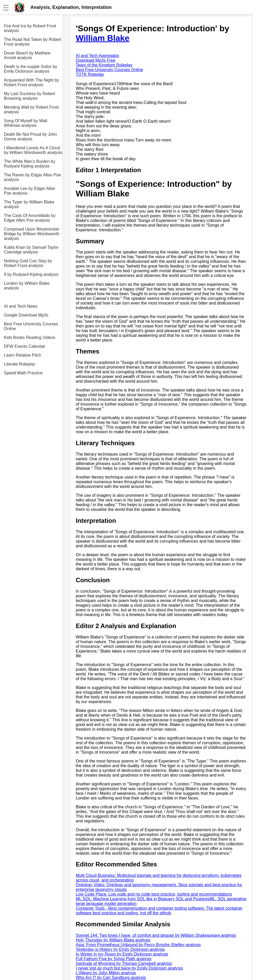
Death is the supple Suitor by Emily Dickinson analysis (31, 69)
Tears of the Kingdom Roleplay (104, 65)
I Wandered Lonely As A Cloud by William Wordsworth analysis (33, 150)
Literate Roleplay (20, 364)
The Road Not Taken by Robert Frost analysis (33, 42)
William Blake (103, 38)
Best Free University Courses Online (31, 326)
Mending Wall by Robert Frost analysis (31, 110)
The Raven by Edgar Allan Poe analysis (32, 177)
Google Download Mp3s (26, 315)
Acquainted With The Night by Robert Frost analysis (31, 82)
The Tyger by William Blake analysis (29, 204)
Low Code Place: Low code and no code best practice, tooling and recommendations (154, 894)
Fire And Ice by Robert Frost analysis (30, 28)
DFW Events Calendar (25, 346)
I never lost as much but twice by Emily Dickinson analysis (129, 968)
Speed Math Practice (23, 373)
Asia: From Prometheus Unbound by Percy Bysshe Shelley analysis (138, 945)
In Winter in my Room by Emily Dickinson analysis (122, 954)
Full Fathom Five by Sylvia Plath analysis (114, 959)
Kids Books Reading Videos (30, 337)
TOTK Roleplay (90, 74)
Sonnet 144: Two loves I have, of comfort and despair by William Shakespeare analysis (156, 935)
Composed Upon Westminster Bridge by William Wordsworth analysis (32, 234)
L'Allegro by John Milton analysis (106, 973)
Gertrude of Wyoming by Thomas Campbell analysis (124, 963)
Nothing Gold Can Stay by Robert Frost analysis (28, 263)
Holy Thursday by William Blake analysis (113, 940)
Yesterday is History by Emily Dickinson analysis (120, 949)
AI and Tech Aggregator (97, 56)
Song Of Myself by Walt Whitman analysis (26, 123)
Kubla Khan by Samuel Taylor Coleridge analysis (31, 250)
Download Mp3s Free (96, 60)
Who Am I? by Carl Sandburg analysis (111, 978)
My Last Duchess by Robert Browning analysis (30, 96)
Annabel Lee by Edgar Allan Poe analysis (30, 191)
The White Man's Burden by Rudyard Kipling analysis (30, 164)
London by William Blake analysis (27, 286)
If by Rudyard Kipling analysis (31, 274)
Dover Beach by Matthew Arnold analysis (27, 55)
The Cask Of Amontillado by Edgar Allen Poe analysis (30, 218)
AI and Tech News (21, 306)
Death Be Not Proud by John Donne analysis (30, 137)
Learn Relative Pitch (23, 355)
